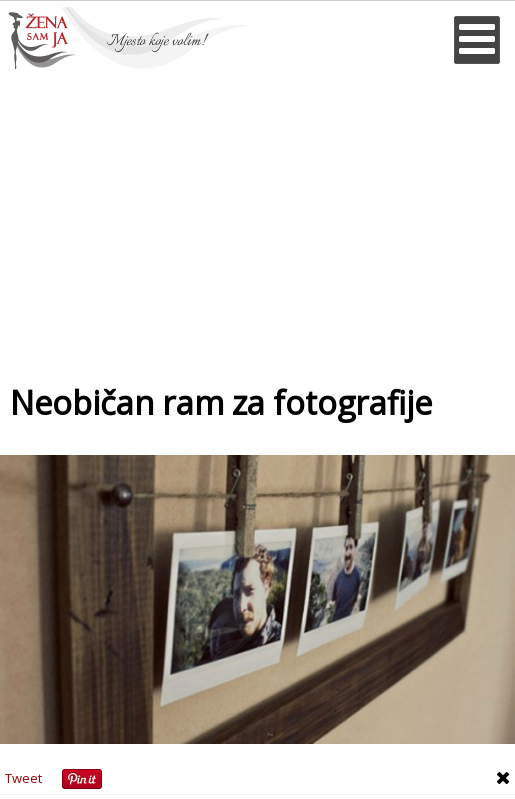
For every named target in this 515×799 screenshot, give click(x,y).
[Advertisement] (257, 219)
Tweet (23, 778)
